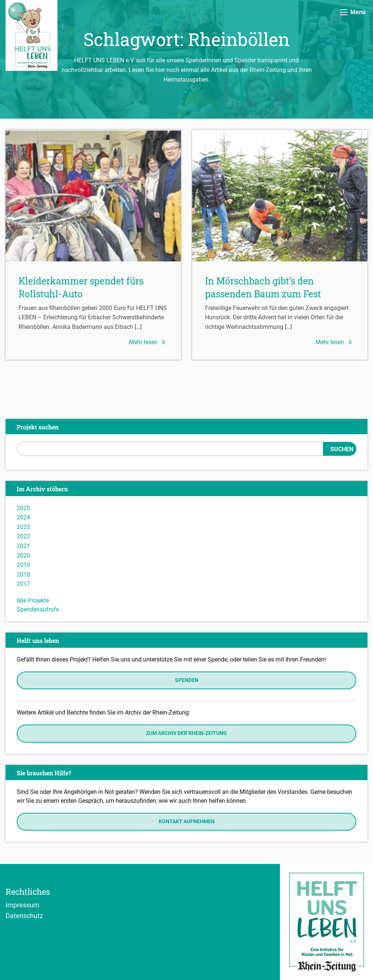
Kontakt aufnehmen (187, 821)
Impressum (22, 905)
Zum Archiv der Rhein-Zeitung (186, 733)
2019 (23, 565)
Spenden (187, 680)
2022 (23, 536)
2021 (23, 546)
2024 (23, 517)
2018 (23, 575)
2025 (23, 508)
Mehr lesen (148, 342)
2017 (23, 584)
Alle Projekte (33, 600)
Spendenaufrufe (38, 609)
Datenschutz (24, 915)
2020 (23, 556)
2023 (23, 527)
